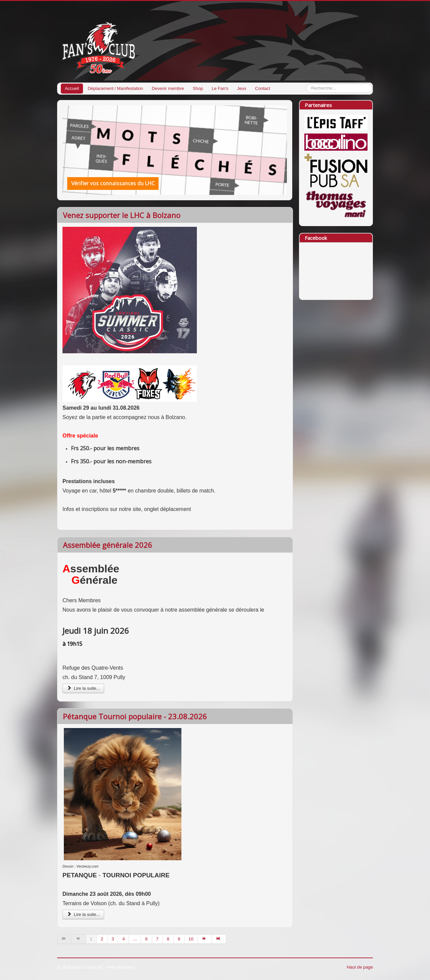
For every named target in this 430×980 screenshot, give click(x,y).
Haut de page (360, 967)
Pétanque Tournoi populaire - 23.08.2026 (135, 716)
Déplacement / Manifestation (115, 88)
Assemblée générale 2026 (107, 545)
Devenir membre (168, 88)
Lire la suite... (83, 688)
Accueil (72, 88)
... (135, 939)
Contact (263, 88)
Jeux (242, 88)
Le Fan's (220, 88)
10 (191, 939)
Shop (198, 88)
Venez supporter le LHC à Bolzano (122, 215)
